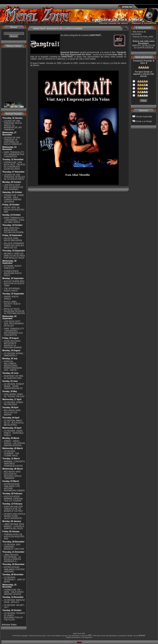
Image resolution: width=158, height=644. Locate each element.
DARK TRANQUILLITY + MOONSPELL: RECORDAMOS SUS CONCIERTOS (14, 332)
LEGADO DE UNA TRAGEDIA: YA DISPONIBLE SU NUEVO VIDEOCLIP (13, 141)
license (142, 635)
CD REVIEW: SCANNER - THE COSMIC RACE (11, 453)
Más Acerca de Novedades (139, 33)
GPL (90, 635)
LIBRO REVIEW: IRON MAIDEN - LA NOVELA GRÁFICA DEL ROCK (14, 526)
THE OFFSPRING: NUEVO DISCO (12, 290)
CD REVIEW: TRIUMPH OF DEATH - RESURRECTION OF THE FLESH (14, 616)
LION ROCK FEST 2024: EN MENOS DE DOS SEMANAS (13, 187)
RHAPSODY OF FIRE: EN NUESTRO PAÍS (14, 377)
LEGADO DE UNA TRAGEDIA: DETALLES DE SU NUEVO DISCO (14, 177)
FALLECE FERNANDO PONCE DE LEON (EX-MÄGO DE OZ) (14, 246)
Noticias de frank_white (143, 37)
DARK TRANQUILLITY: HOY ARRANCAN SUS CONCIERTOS (14, 154)
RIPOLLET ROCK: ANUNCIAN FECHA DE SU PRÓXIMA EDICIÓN (14, 311)
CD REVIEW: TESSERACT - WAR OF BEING (14, 580)
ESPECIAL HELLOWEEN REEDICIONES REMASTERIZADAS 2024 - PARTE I (13, 366)
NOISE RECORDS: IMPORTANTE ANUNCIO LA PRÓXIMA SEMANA (13, 344)
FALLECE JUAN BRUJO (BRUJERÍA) (13, 239)
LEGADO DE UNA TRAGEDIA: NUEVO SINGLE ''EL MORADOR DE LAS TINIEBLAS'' (13, 125)
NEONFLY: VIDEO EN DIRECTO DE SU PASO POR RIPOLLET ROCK (14, 256)
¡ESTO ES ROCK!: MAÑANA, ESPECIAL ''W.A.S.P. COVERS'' (13, 499)
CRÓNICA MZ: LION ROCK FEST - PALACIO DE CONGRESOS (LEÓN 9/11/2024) (14, 166)
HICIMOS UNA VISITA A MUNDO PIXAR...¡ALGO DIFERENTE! (14, 516)
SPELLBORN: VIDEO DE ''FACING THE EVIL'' (14, 395)
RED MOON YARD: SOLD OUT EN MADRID (12, 413)
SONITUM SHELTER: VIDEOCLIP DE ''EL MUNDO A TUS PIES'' (13, 509)
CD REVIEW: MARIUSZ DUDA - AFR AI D (14, 601)
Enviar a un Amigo (144, 121)
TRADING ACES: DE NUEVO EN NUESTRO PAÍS (14, 537)
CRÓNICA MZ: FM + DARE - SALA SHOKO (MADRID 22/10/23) (14, 592)
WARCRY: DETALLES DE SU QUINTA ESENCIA (144, 47)
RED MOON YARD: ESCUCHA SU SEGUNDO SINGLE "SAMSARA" (13, 475)
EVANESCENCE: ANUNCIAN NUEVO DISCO (13, 273)
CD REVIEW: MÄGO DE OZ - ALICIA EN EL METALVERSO (14, 423)
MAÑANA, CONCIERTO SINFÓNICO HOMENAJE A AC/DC (14, 464)
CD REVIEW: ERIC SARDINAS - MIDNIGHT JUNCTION (14, 547)
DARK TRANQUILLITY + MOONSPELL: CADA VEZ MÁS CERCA (14, 220)
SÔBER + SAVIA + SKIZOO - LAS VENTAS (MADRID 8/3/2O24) (14, 443)
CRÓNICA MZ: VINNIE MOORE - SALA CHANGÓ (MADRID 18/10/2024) (14, 198)
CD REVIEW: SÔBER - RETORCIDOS (14, 403)
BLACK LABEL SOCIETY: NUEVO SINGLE (12, 304)
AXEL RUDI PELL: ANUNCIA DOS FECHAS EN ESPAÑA (14, 230)
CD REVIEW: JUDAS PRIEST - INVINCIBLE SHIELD (14, 433)
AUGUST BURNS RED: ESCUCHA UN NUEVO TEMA (14, 283)
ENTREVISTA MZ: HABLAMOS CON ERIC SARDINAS (14, 569)
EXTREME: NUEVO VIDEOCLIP (13, 267)
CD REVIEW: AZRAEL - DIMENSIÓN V (14, 355)
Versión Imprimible (144, 117)
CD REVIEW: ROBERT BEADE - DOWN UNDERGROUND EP (14, 386)
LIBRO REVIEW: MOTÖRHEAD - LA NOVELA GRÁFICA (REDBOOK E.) (12, 558)
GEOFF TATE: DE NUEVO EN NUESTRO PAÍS (14, 210)
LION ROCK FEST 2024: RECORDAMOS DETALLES (14, 324)
